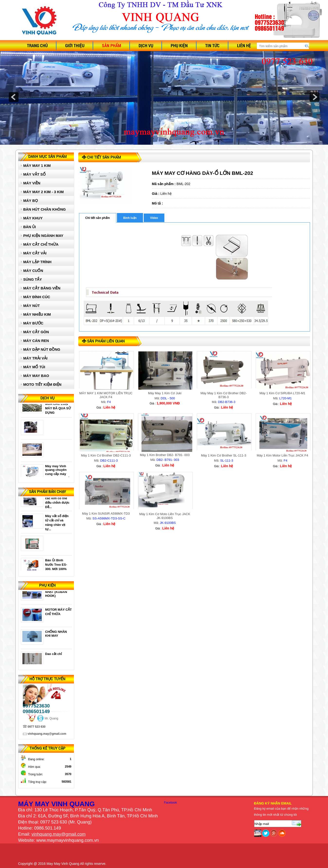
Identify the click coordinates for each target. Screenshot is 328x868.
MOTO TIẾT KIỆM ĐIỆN (42, 384)
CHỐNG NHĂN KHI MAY (56, 635)
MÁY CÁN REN (36, 341)
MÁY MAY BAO (36, 376)
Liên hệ (244, 45)
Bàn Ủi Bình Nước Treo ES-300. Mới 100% (56, 566)
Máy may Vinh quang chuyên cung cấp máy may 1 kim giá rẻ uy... (58, 476)
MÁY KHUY (33, 218)
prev (14, 97)
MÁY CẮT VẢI (35, 253)
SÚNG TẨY (33, 279)
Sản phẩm (111, 45)
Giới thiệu (75, 45)
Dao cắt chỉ (54, 656)
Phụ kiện (179, 45)
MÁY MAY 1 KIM (37, 166)
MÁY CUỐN (33, 271)
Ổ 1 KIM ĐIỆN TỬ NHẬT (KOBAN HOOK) (58, 593)
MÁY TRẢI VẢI (35, 358)
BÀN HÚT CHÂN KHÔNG (45, 209)
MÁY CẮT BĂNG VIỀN (42, 288)
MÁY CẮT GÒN (36, 332)
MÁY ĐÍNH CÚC (37, 297)
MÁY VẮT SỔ (35, 174)
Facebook (171, 803)
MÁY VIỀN (32, 183)
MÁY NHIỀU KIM (37, 314)
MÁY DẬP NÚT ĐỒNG (42, 349)
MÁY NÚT (32, 306)
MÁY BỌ (31, 201)
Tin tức (212, 45)
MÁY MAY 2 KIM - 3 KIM (44, 192)
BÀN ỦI (30, 227)
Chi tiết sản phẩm (98, 218)
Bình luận (130, 218)
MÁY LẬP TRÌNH (37, 262)
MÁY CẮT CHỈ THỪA (41, 244)
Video (154, 218)
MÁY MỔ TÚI (34, 367)
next (314, 97)
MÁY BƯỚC (33, 323)
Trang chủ (37, 45)
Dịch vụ (146, 45)
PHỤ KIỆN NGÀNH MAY (43, 236)
